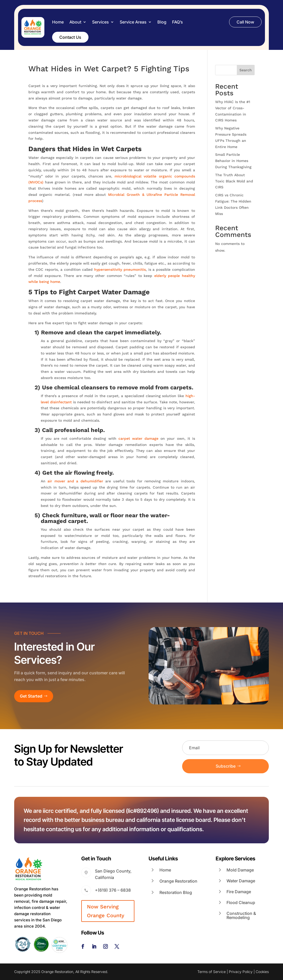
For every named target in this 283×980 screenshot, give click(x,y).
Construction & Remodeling (241, 915)
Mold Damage (240, 870)
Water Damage (241, 881)
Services (100, 22)
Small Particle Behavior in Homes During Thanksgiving (233, 161)
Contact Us (70, 37)
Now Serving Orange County (106, 911)
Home (58, 22)
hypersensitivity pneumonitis (120, 269)
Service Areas (133, 22)
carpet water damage (138, 438)
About (75, 22)
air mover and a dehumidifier (75, 481)
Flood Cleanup (241, 902)
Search (246, 70)
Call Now (245, 22)
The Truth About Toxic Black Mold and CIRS (234, 181)
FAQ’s (177, 22)
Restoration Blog (176, 892)
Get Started (31, 696)
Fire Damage (239, 892)
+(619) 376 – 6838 (113, 890)
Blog (162, 22)
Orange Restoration (178, 881)
